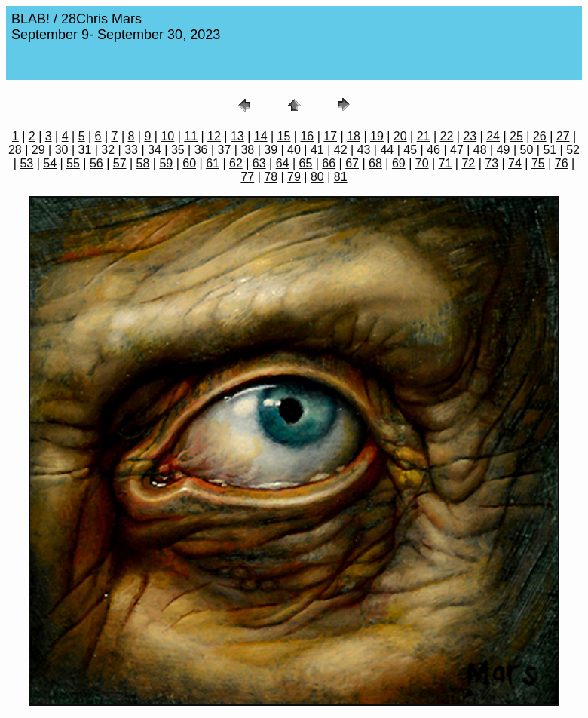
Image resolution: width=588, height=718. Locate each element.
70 (422, 163)
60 (189, 163)
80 (317, 177)
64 (283, 163)
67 (352, 163)
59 (166, 163)
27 (563, 136)
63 (259, 163)
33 (131, 150)
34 (155, 150)
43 (364, 150)
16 (307, 136)
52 (573, 150)
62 (236, 163)
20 (400, 136)
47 (457, 150)
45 (410, 150)
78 (271, 177)
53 (26, 163)
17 (330, 136)
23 (470, 136)
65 (306, 163)
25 (516, 136)
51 (550, 150)
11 (191, 136)
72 (468, 163)
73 (492, 163)
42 (341, 150)
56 (96, 163)
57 (120, 163)
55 (73, 163)
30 (62, 150)
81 (341, 177)
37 (225, 150)
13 (237, 136)
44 (387, 150)
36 (201, 150)
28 (15, 150)
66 (329, 163)
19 (377, 136)
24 (493, 136)
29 (38, 150)
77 (247, 177)
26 (540, 136)
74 (515, 163)
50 (527, 150)
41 (317, 150)
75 (538, 163)
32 (108, 150)
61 (213, 163)
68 (375, 163)
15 (284, 136)
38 (247, 150)
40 (294, 150)
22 (447, 136)
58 (143, 163)
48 (480, 150)
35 (178, 150)
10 (167, 136)
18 (354, 136)
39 (271, 150)
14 (261, 136)
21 (424, 136)
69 (399, 163)
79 (294, 177)
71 (446, 163)
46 (433, 150)
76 (562, 163)
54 (50, 163)
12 (214, 136)
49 (504, 150)
